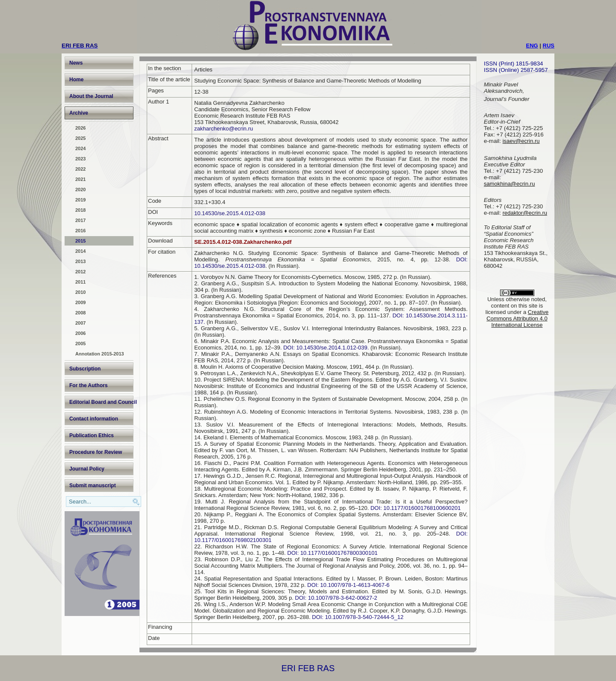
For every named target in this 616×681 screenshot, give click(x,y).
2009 (80, 302)
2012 (80, 272)
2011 (80, 282)
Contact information (94, 419)
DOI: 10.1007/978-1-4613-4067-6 (348, 585)
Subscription (85, 369)
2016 (80, 231)
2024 (80, 148)
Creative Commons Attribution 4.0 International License (517, 318)
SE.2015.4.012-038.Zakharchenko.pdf (243, 242)
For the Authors (89, 385)
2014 (80, 251)
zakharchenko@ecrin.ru (224, 129)
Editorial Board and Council (101, 402)
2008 (80, 313)
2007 (80, 323)
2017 (80, 220)
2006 (80, 333)
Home (76, 80)
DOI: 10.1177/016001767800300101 (333, 553)
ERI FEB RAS (308, 668)
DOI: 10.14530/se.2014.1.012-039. (327, 348)
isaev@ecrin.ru (521, 141)
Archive (79, 113)
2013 (80, 261)
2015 (80, 241)
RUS (549, 46)
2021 (80, 179)
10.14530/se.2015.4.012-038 (230, 213)
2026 (80, 128)
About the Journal (91, 96)
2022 (80, 169)
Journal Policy (87, 469)
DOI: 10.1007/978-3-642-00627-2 (336, 598)
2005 (80, 343)
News (76, 63)
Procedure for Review (96, 452)
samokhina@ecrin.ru (509, 184)
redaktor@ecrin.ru (525, 213)
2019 (80, 200)
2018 (80, 210)
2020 (80, 189)
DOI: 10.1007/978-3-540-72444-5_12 (358, 617)
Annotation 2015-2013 (100, 354)
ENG (532, 46)
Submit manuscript (93, 486)
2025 (80, 138)
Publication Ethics (92, 435)
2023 (80, 159)
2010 (80, 292)
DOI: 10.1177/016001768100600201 (416, 508)
